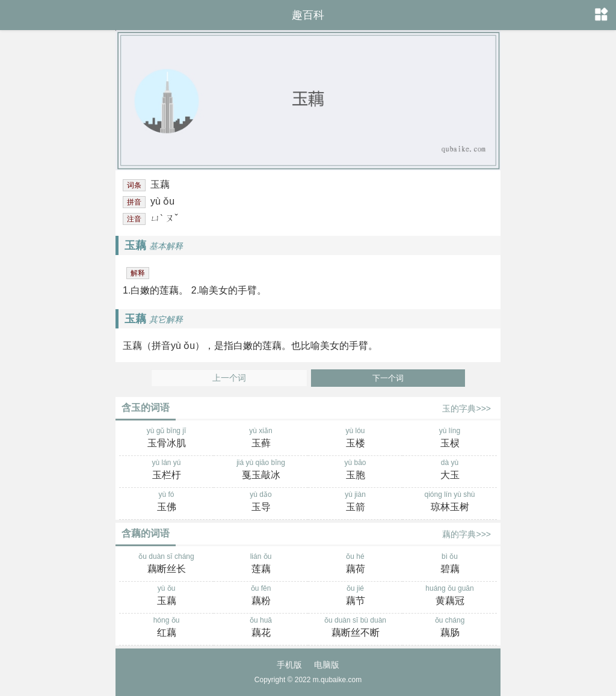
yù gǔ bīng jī (166, 439)
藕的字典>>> (467, 534)
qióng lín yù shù (450, 502)
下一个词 (388, 378)
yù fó (166, 502)
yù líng (450, 439)
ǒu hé (355, 564)
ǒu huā (261, 628)
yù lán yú (166, 470)
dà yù (450, 470)
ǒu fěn (261, 596)
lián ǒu (261, 564)
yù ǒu (166, 596)
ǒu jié (355, 596)
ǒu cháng (450, 628)
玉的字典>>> (467, 408)
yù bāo (355, 470)
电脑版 (327, 665)
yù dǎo (261, 502)
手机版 (289, 665)
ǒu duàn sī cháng (166, 564)
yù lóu (355, 439)
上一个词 (229, 378)
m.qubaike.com (337, 680)
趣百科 (308, 15)
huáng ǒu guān (450, 596)
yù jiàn (355, 502)
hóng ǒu (166, 628)
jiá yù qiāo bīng (261, 470)
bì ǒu (450, 564)
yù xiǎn (261, 439)
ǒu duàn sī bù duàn (355, 628)
